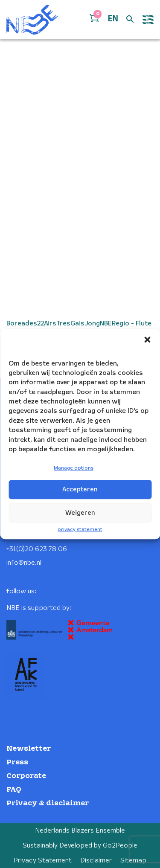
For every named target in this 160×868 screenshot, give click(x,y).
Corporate (26, 776)
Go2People (120, 846)
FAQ (14, 790)
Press (17, 762)
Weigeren (80, 513)
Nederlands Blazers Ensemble (80, 831)
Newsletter (29, 749)
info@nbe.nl (24, 563)
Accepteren (80, 490)
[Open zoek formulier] (130, 20)
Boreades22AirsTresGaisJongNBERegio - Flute (79, 324)
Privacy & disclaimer (48, 803)
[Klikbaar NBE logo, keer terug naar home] (32, 20)
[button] (147, 340)
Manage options (74, 469)
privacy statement (80, 530)
